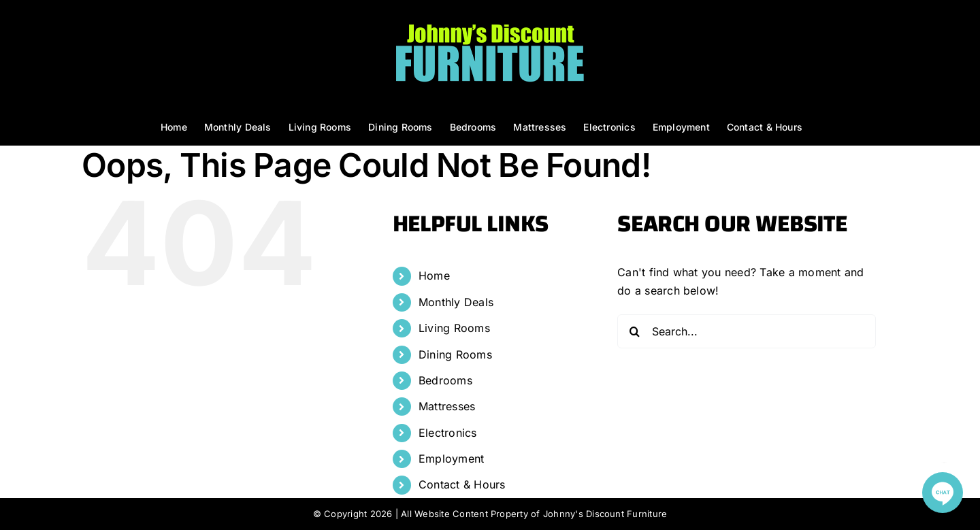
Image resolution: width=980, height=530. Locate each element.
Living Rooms (454, 328)
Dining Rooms (455, 354)
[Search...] (747, 331)
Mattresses (447, 406)
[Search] (634, 331)
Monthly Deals (456, 302)
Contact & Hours (462, 484)
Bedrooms (445, 380)
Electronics (448, 433)
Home (434, 276)
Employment (451, 459)
